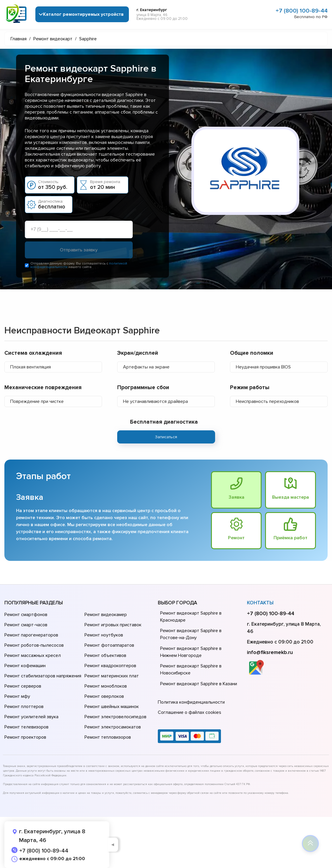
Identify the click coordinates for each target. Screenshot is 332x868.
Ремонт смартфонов (26, 615)
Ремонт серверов (23, 686)
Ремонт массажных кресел (33, 655)
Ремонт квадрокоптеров (110, 666)
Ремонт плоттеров (24, 707)
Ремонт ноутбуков (104, 635)
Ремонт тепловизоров (108, 737)
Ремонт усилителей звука (31, 717)
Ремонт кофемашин (25, 666)
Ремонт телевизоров (26, 727)
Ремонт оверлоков (104, 696)
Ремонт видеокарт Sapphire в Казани (199, 684)
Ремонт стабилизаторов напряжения (43, 676)
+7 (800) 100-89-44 (302, 11)
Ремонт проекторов (25, 737)
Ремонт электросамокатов (113, 727)
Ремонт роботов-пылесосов (34, 645)
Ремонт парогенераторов (31, 635)
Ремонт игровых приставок (113, 625)
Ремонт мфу (17, 696)
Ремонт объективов (105, 655)
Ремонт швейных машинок (112, 707)
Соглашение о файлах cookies (190, 712)
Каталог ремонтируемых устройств (83, 14)
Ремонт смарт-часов (26, 625)
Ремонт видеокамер (106, 615)
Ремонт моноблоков (106, 686)
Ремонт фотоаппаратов (109, 645)
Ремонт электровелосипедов (115, 717)
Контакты (260, 603)
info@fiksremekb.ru (270, 652)
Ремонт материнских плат (112, 676)
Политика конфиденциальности (191, 702)
